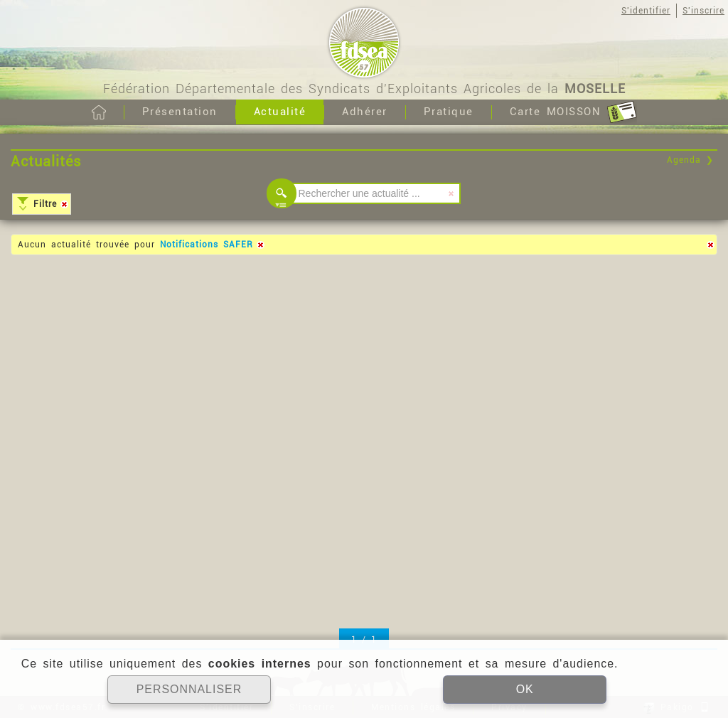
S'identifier (646, 11)
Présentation (180, 112)
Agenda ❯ (690, 160)
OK (524, 689)
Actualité (280, 112)
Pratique (449, 112)
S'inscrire (703, 11)
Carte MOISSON (573, 112)
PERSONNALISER (189, 689)
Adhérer (365, 112)
